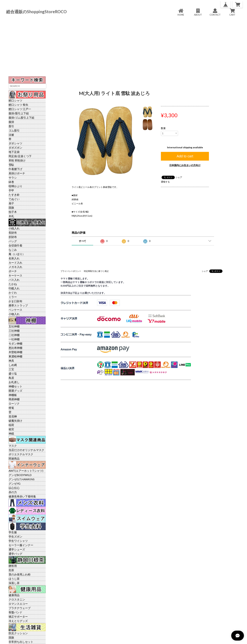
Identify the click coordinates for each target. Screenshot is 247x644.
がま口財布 (15, 301)
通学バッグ (15, 554)
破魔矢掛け (15, 421)
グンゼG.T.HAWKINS (22, 479)
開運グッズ (15, 391)
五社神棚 (14, 326)
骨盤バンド (15, 612)
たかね (13, 284)
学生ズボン (15, 536)
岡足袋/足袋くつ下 (20, 156)
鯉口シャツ (15, 100)
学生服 (13, 532)
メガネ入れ (15, 267)
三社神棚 (14, 331)
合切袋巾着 (15, 245)
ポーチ (13, 271)
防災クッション (18, 633)
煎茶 (11, 570)
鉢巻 (11, 182)
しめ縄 (13, 365)
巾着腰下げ (15, 169)
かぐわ (13, 293)
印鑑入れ (14, 288)
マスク (13, 446)
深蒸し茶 (14, 583)
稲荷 (11, 425)
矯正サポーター (18, 616)
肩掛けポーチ (17, 173)
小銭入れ (14, 228)
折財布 (13, 237)
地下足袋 (14, 152)
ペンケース (15, 310)
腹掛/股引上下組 (19, 113)
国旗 (11, 207)
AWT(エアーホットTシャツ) (26, 471)
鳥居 (11, 378)
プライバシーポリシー (71, 271)
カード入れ (15, 263)
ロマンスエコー (18, 604)
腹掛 (11, 122)
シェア (179, 177)
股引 (11, 126)
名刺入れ (14, 258)
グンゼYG (14, 483)
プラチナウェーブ (20, 608)
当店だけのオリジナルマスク (26, 450)
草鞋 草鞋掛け (17, 160)
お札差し (14, 382)
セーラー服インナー (21, 545)
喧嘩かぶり (15, 186)
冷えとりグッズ (18, 621)
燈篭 (11, 408)
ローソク (14, 403)
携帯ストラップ (18, 305)
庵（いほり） (17, 254)
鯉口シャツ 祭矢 (18, 105)
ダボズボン (15, 148)
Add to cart (185, 156)
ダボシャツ (15, 143)
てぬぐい (14, 199)
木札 (11, 216)
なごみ (13, 250)
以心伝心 (14, 488)
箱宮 (11, 429)
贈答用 (13, 566)
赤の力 (13, 492)
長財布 (13, 233)
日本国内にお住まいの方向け (185, 165)
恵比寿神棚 (15, 348)
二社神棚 (14, 335)
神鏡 (11, 433)
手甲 (11, 190)
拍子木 (13, 212)
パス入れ (14, 280)
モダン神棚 (15, 343)
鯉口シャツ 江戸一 (20, 109)
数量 (163, 128)
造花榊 (13, 416)
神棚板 (13, 395)
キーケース (15, 275)
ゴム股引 (14, 130)
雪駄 (11, 165)
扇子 (11, 203)
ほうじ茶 (14, 579)
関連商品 (14, 458)
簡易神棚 (14, 399)
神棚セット (15, 386)
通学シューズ (17, 549)
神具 (11, 361)
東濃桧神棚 (15, 356)
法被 (11, 135)
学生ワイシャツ (18, 541)
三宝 (11, 369)
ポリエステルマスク (21, 454)
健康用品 (14, 595)
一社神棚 (14, 339)
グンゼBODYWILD (20, 475)
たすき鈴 (14, 195)
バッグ (13, 241)
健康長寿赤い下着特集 (22, 496)
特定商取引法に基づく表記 (96, 271)
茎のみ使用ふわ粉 (20, 574)
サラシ (13, 177)
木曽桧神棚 (15, 352)
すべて (83, 241)
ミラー (13, 297)
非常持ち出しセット (21, 642)
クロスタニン (17, 599)
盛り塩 (13, 373)
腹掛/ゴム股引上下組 (21, 118)
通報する (165, 182)
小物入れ (14, 314)
